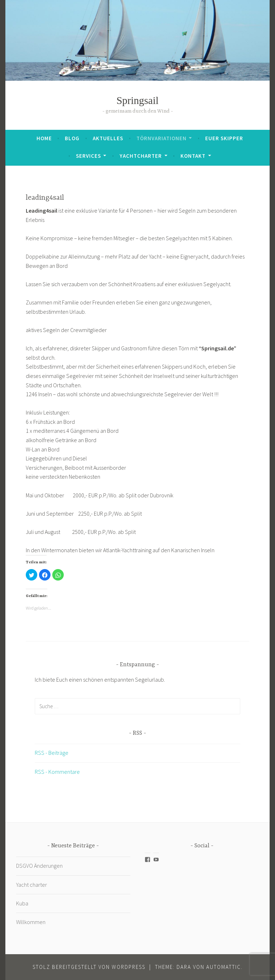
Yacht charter (32, 885)
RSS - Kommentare (57, 772)
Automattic (224, 967)
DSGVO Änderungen (39, 866)
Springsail (137, 100)
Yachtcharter (141, 156)
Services (88, 156)
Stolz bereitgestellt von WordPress (89, 967)
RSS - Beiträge (52, 753)
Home (44, 138)
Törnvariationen (161, 138)
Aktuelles (108, 138)
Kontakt (193, 156)
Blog (72, 138)
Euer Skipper (224, 138)
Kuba (23, 903)
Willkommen (31, 922)
